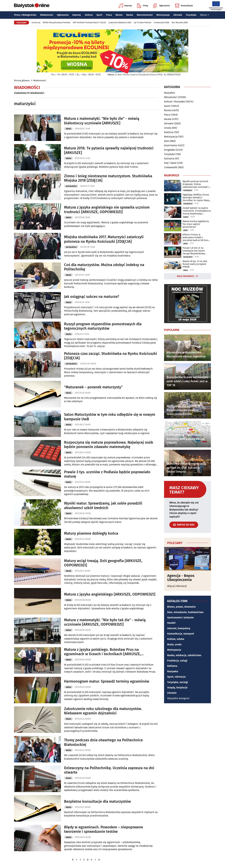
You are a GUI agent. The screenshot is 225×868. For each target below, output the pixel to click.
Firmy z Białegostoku (25, 15)
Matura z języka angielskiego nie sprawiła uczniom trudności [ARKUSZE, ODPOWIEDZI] (107, 210)
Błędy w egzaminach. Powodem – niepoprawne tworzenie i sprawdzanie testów (104, 829)
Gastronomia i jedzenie (180, 618)
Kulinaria (169, 159)
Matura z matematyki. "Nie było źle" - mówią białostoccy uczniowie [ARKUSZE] (102, 121)
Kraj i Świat (170, 163)
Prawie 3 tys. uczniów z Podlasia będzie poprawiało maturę (107, 474)
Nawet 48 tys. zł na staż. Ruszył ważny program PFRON (195, 264)
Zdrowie (178, 15)
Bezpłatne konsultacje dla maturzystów (97, 801)
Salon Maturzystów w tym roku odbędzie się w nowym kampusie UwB (110, 417)
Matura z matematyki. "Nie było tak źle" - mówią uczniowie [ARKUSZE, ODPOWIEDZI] (105, 622)
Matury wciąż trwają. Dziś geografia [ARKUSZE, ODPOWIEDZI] (103, 563)
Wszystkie (170, 93)
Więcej (205, 15)
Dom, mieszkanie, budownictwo (185, 612)
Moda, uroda (174, 644)
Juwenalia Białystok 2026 (120, 22)
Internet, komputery (179, 628)
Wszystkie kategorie (178, 698)
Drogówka (170, 150)
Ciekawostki (171, 167)
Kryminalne (171, 145)
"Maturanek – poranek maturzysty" (93, 387)
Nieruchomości (145, 15)
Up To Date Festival (142, 22)
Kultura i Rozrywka (174, 102)
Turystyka (191, 15)
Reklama (172, 666)
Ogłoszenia (161, 6)
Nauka (130, 15)
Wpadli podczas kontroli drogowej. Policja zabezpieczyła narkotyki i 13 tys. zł (196, 184)
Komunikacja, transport (181, 634)
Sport (99, 15)
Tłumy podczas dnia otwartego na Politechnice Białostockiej (103, 742)
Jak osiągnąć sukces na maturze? (92, 297)
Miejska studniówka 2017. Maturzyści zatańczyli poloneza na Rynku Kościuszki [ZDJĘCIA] (104, 239)
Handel (171, 623)
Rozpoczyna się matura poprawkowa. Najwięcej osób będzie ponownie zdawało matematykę (109, 445)
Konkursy (36, 22)
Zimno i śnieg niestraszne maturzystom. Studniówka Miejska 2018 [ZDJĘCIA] (108, 178)
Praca (109, 15)
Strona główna (22, 80)
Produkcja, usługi (177, 661)
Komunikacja (184, 6)
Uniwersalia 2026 (161, 22)
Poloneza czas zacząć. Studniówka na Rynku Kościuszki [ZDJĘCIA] (111, 356)
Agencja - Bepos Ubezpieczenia (181, 578)
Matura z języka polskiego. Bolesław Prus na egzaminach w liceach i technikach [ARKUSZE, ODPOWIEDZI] (102, 652)
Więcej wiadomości (186, 276)
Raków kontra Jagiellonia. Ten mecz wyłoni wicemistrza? (196, 224)
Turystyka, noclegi (178, 682)
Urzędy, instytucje (177, 688)
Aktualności (71, 186)
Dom (167, 141)
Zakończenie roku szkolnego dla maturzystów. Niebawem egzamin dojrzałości (103, 711)
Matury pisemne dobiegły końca (91, 533)
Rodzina (169, 132)
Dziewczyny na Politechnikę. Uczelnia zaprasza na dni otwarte (109, 770)
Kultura (89, 15)
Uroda (168, 128)
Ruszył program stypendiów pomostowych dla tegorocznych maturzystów (103, 326)
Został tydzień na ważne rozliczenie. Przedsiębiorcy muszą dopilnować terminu (197, 211)
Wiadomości (47, 15)
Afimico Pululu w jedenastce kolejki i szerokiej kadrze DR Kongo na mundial (197, 237)
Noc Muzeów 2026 (180, 22)
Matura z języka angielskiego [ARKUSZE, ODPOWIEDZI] (110, 594)
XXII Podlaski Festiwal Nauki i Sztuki (89, 22)
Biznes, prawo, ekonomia (181, 607)
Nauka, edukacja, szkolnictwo (184, 655)
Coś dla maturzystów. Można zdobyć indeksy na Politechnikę (104, 267)
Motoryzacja (163, 15)
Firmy (143, 6)
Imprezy (125, 6)
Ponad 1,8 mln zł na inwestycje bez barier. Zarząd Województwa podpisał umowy (194, 251)
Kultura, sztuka (176, 639)
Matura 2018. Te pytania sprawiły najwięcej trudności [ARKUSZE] (109, 150)
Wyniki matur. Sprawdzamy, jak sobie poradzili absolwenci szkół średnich (103, 506)
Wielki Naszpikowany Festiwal (57, 22)
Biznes (119, 15)
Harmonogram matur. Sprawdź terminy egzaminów (107, 681)
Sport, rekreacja (176, 677)
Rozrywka (173, 671)
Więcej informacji (177, 586)
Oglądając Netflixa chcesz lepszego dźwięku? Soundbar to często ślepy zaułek (196, 197)
